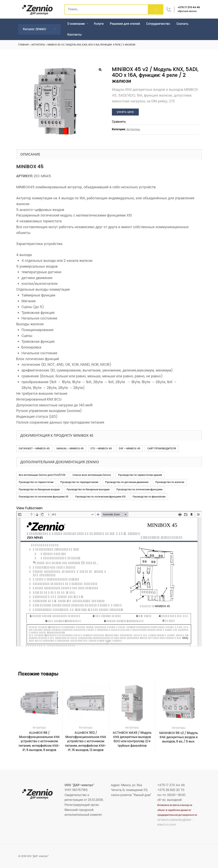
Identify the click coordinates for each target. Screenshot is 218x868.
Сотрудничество (158, 24)
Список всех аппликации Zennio (92, 475)
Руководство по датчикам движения (127, 482)
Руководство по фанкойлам (149, 497)
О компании (78, 24)
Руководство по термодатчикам (79, 482)
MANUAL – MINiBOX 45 (70, 448)
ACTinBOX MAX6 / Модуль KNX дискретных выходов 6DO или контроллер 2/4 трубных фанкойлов (132, 739)
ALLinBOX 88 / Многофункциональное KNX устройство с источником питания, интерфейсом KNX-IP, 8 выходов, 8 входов (39, 741)
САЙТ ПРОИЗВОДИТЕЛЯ (162, 448)
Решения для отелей (125, 24)
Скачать (182, 24)
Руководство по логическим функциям (140, 489)
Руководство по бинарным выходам (88, 489)
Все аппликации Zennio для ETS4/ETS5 (42, 475)
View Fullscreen (29, 508)
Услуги (99, 24)
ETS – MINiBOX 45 (101, 448)
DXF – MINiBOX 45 (130, 448)
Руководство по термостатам (36, 482)
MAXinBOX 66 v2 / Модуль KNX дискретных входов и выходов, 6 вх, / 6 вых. (179, 737)
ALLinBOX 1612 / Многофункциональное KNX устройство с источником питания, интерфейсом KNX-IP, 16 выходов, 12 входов (86, 741)
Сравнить (119, 122)
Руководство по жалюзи (170, 482)
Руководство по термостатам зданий (140, 475)
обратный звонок (187, 11)
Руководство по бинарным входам (39, 489)
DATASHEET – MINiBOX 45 (34, 448)
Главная (23, 45)
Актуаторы (38, 45)
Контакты (74, 35)
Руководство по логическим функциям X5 (44, 497)
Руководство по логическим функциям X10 (101, 497)
